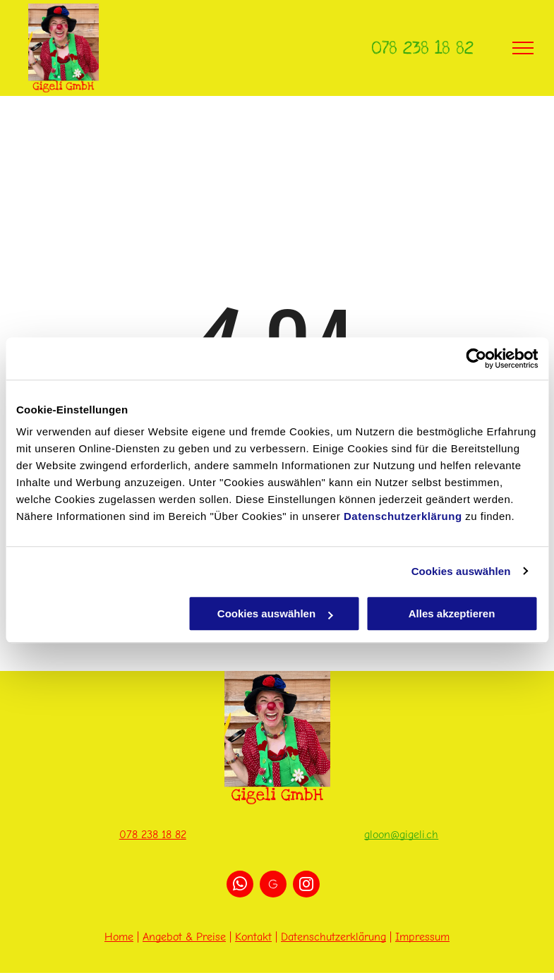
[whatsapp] (240, 886)
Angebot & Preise (184, 937)
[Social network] (273, 886)
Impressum (422, 937)
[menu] (523, 48)
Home (119, 937)
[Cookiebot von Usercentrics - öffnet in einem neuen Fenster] (476, 358)
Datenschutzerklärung (403, 516)
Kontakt (253, 937)
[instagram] (306, 886)
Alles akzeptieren (452, 613)
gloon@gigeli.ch (401, 835)
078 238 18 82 (422, 48)
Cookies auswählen (461, 571)
